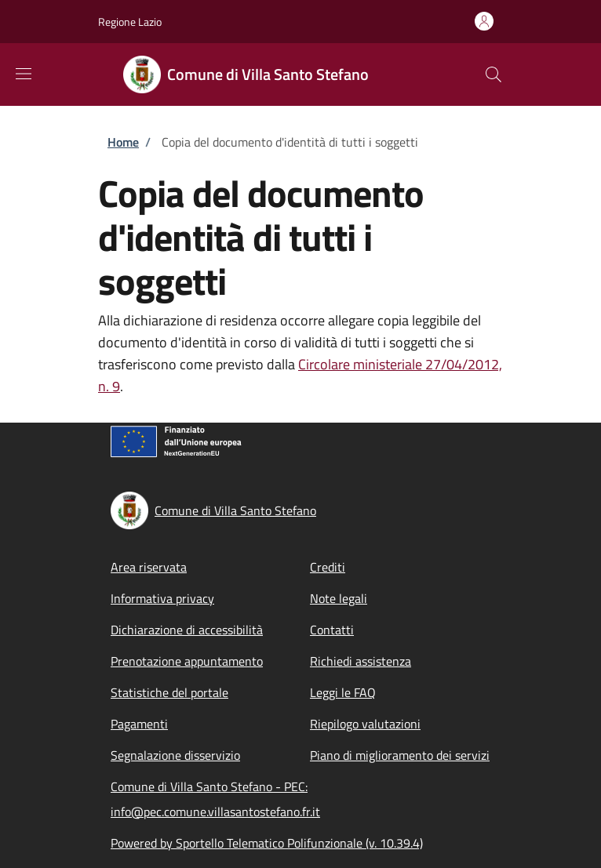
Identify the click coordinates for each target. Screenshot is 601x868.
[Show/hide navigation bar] (24, 74)
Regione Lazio (130, 22)
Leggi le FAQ (343, 692)
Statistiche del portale (169, 692)
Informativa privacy (162, 598)
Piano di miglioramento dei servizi (400, 755)
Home (123, 142)
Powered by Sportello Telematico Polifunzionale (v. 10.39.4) (267, 843)
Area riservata (149, 567)
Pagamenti (139, 724)
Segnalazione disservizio (175, 755)
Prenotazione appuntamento (187, 661)
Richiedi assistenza (361, 661)
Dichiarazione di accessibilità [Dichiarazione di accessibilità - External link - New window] (187, 630)
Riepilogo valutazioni (365, 724)
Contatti (332, 630)
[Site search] (494, 74)
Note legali (339, 598)
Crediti (328, 567)
